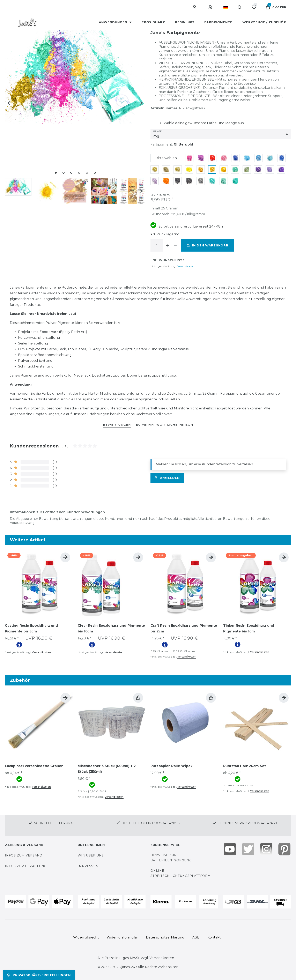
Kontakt (214, 937)
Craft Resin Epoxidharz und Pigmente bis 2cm (184, 628)
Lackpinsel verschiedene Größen (34, 766)
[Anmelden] (195, 7)
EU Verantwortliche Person (165, 425)
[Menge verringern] (175, 245)
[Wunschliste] (254, 7)
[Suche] (240, 7)
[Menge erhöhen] (168, 245)
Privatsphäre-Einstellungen (39, 975)
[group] (39, 584)
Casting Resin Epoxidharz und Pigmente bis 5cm (31, 628)
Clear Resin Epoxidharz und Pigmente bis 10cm (111, 628)
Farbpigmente (218, 22)
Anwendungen (114, 22)
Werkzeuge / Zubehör (264, 22)
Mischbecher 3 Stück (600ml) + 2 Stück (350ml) (107, 769)
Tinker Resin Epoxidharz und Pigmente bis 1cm (249, 628)
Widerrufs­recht (86, 937)
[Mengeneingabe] (157, 245)
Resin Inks (185, 22)
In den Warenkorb (208, 245)
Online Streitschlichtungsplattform (181, 873)
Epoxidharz (153, 22)
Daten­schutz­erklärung (165, 937)
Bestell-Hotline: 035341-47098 (151, 823)
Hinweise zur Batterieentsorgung (171, 858)
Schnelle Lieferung (54, 823)
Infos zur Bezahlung (26, 866)
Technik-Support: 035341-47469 (248, 823)
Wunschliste (169, 260)
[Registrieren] (211, 7)
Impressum (88, 866)
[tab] (117, 425)
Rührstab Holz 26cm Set (245, 766)
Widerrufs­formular (122, 937)
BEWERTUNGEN (117, 425)
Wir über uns (91, 855)
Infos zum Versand (24, 855)
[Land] (226, 7)
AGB (196, 937)
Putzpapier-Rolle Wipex (171, 766)
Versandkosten (186, 266)
